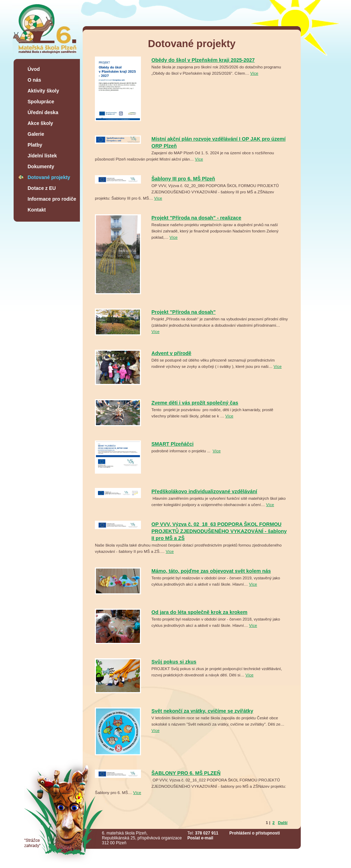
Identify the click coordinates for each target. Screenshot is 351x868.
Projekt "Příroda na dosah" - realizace (196, 218)
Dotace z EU (42, 188)
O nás (34, 80)
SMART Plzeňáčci (173, 444)
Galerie (36, 134)
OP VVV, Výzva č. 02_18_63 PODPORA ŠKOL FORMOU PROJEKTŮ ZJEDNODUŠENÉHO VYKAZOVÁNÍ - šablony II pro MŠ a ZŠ (219, 531)
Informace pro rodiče (52, 199)
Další (283, 823)
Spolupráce (41, 102)
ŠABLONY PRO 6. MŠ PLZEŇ (186, 773)
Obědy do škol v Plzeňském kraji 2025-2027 (203, 60)
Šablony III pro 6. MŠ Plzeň (183, 179)
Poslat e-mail (200, 838)
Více (254, 73)
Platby (35, 145)
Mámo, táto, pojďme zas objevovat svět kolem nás (211, 571)
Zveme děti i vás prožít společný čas (195, 403)
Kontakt (37, 210)
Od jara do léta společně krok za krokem (199, 612)
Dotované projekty (49, 177)
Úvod (34, 69)
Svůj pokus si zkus (174, 662)
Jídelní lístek (42, 156)
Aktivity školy (43, 91)
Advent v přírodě (171, 353)
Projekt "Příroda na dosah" (184, 312)
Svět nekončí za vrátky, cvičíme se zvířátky (202, 711)
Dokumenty (41, 166)
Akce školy (40, 123)
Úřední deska (43, 112)
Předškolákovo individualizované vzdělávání (204, 491)
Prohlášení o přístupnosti (255, 833)
